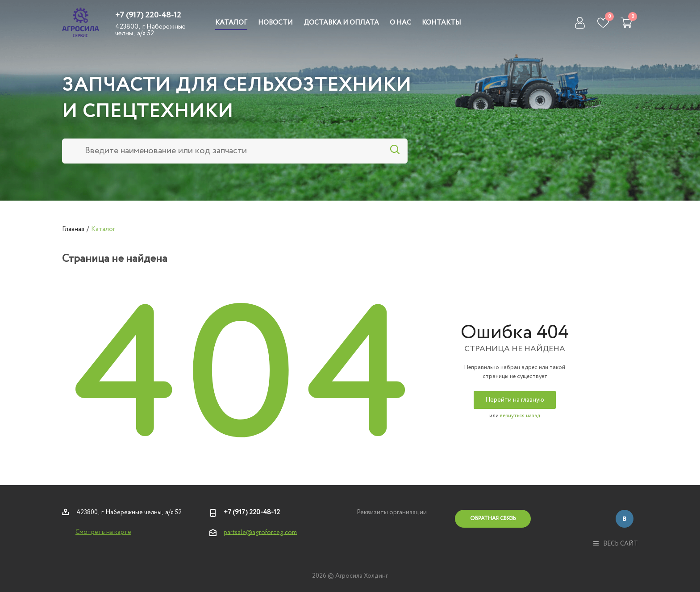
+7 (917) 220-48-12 (148, 15)
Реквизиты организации (392, 512)
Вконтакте (625, 519)
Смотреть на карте (103, 532)
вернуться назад (520, 416)
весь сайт (616, 544)
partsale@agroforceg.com (260, 532)
